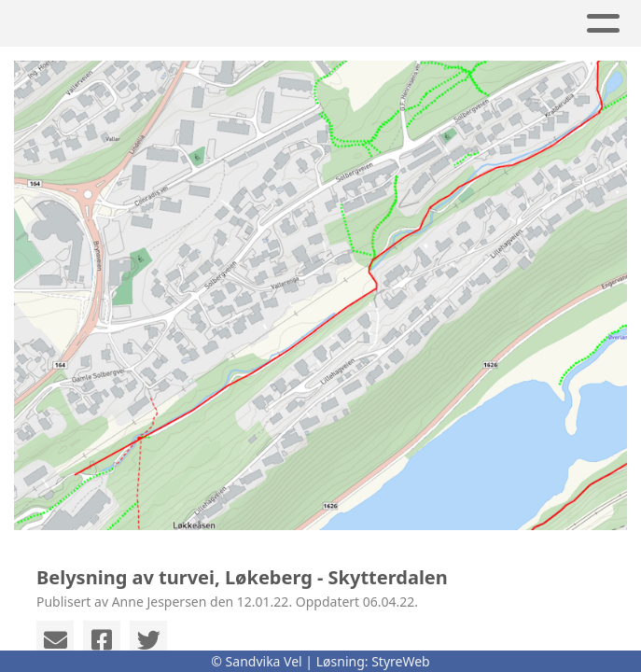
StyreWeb (401, 661)
